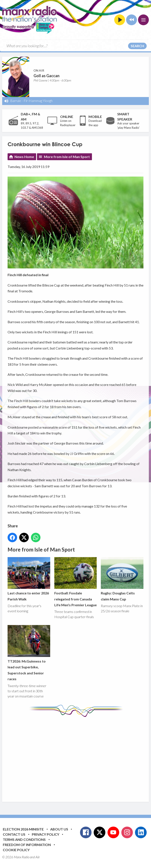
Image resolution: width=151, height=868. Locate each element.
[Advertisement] (79, 756)
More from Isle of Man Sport (67, 157)
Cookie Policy (16, 850)
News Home (24, 157)
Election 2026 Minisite (23, 829)
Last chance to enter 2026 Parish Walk (29, 579)
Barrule (16, 101)
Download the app (95, 123)
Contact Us (14, 834)
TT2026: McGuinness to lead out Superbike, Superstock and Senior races (29, 653)
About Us (59, 829)
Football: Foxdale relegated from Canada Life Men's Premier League (76, 582)
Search (137, 46)
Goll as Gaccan (47, 76)
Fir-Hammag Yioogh (38, 101)
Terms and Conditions (24, 839)
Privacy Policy (46, 834)
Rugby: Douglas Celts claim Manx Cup (122, 579)
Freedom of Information (27, 845)
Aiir (38, 857)
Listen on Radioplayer (68, 123)
